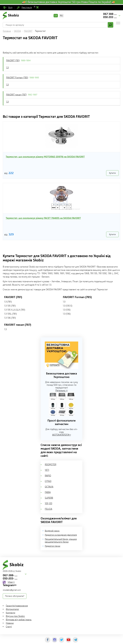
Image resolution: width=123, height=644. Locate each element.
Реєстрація (27, 7)
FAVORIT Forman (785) (17, 78)
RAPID (48, 476)
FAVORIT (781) (13, 60)
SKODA (17, 31)
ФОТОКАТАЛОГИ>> (62, 435)
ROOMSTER (51, 464)
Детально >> (61, 390)
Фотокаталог (12, 609)
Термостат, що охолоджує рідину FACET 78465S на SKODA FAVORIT (43, 218)
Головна (7, 31)
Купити (112, 173)
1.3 (7, 68)
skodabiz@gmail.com (12, 590)
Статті (9, 627)
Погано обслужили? (15, 596)
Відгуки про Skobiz (15, 616)
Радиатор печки (53, 546)
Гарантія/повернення (17, 606)
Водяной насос (52, 531)
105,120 (48, 503)
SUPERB (49, 498)
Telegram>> (10, 585)
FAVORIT (28, 31)
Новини (10, 623)
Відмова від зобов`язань (19, 620)
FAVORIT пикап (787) (16, 95)
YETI (47, 470)
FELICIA (48, 509)
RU (61, 16)
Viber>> (11, 582)
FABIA (48, 492)
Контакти (11, 613)
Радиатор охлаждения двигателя (61, 535)
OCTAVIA (49, 487)
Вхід (10, 7)
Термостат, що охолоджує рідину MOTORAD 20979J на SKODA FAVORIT (45, 157)
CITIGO (48, 481)
